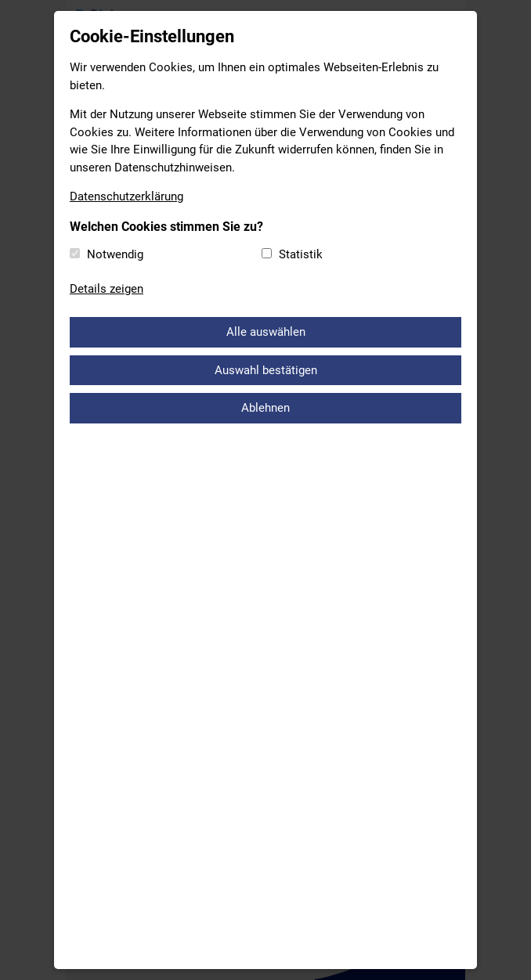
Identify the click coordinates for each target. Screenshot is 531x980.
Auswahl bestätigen (266, 370)
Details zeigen (107, 289)
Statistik (301, 254)
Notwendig (115, 254)
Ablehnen (265, 408)
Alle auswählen (266, 332)
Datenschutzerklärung (126, 196)
